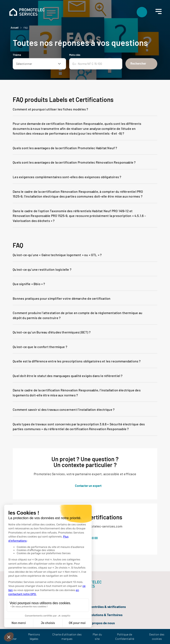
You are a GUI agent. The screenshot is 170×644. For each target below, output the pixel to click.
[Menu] (157, 11)
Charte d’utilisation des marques (67, 636)
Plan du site (97, 636)
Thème (17, 55)
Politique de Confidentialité (125, 636)
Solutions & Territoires (106, 615)
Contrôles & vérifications (107, 607)
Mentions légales (34, 636)
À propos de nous (102, 623)
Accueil (15, 28)
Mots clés (75, 55)
